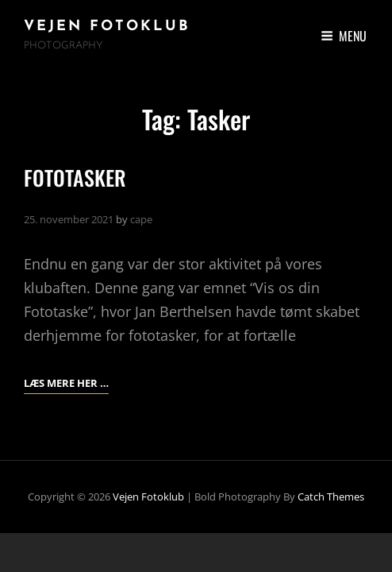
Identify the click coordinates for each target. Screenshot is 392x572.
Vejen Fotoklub (107, 27)
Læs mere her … (66, 381)
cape (141, 219)
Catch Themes (331, 497)
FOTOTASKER (75, 178)
